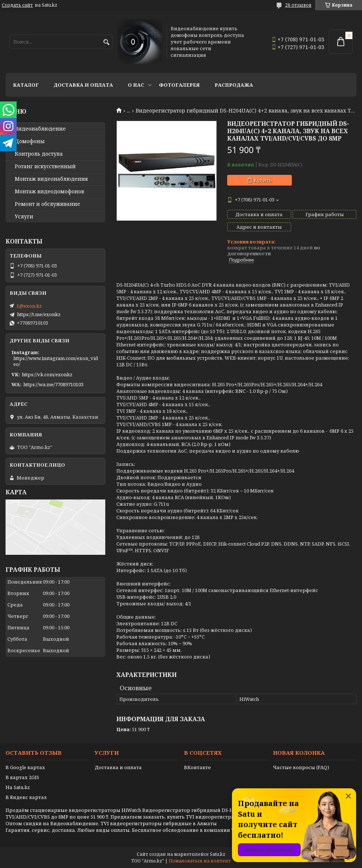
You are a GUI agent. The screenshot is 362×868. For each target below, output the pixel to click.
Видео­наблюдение (40, 129)
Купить (263, 180)
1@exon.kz (29, 306)
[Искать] (106, 42)
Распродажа (234, 85)
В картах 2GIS (22, 777)
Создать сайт (17, 5)
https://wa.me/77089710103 (53, 384)
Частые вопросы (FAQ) (301, 767)
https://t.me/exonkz (39, 314)
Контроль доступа (39, 154)
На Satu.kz (18, 787)
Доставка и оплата (83, 85)
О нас (136, 85)
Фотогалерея (179, 85)
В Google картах (25, 767)
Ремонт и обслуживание (47, 204)
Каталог (26, 85)
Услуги (24, 217)
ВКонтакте (197, 767)
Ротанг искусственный (45, 166)
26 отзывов (298, 5)
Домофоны (30, 141)
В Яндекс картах (26, 797)
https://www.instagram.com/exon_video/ (56, 361)
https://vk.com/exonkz (47, 374)
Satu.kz (218, 854)
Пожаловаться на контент (200, 861)
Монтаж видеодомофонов (49, 191)
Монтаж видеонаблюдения (51, 179)
